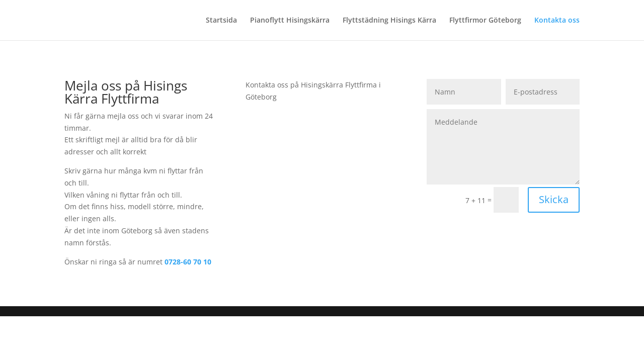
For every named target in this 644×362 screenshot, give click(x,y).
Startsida (221, 21)
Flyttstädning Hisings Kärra (389, 21)
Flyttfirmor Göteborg (485, 21)
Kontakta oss (557, 21)
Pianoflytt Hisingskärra (290, 21)
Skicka (554, 199)
